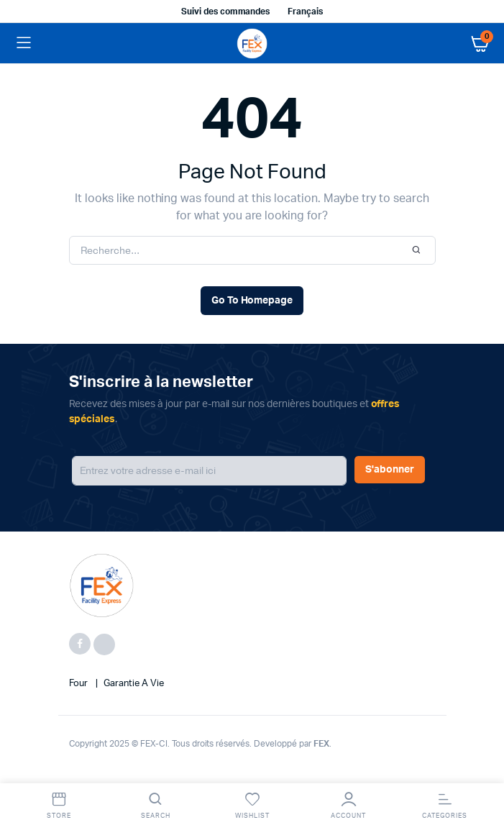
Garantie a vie (134, 684)
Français (305, 12)
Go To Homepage (252, 301)
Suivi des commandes (225, 12)
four (80, 684)
